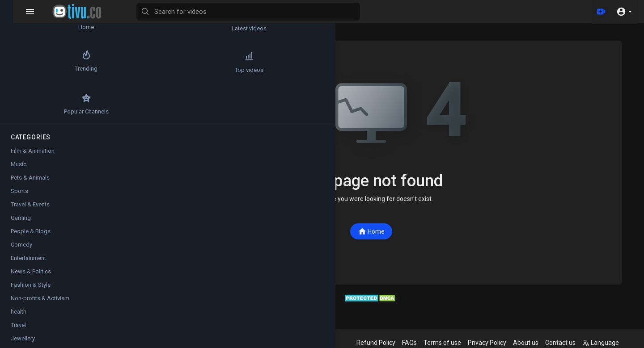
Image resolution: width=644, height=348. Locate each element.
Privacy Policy (496, 343)
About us (535, 343)
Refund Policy (385, 343)
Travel (18, 325)
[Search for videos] (352, 12)
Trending (32, 62)
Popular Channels (32, 104)
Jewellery (23, 338)
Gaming (21, 218)
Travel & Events (30, 204)
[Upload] (601, 12)
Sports (19, 191)
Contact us (569, 343)
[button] (624, 12)
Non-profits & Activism (40, 298)
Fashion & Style (31, 285)
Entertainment (28, 258)
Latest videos (85, 21)
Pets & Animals (30, 178)
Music (19, 164)
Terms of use (451, 343)
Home (380, 231)
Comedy (21, 245)
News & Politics (31, 271)
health (19, 312)
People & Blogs (31, 231)
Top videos (85, 62)
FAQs (418, 343)
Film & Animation (33, 151)
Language (610, 343)
